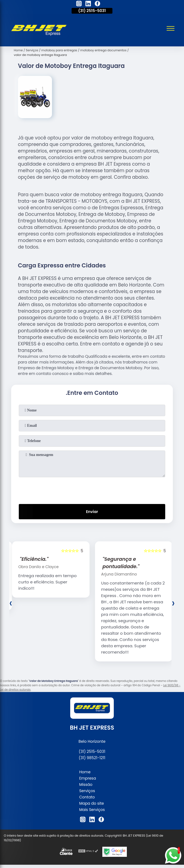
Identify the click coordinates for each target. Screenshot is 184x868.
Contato (87, 797)
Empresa (88, 778)
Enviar (92, 512)
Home (85, 772)
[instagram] (79, 4)
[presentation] (92, 490)
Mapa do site (92, 803)
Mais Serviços (92, 810)
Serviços (87, 791)
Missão (86, 785)
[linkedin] (88, 4)
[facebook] (97, 4)
